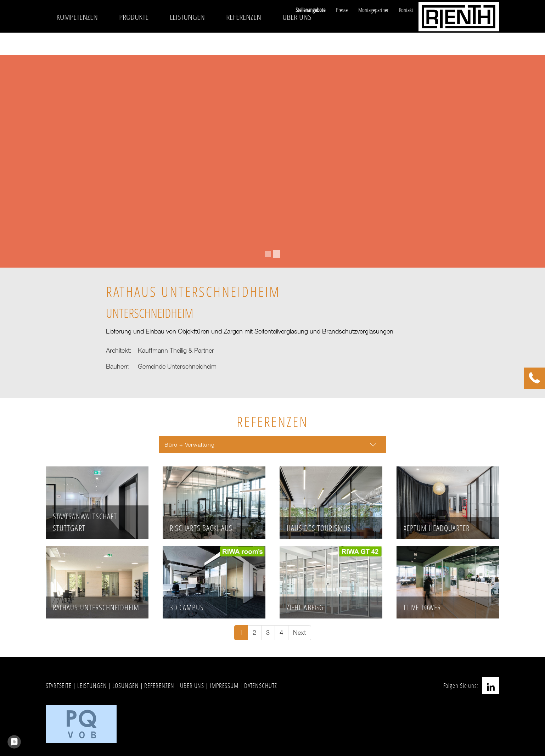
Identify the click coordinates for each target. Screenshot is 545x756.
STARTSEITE (59, 685)
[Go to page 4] (282, 633)
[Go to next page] (300, 633)
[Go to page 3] (268, 633)
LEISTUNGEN (92, 685)
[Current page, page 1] (241, 633)
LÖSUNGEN (125, 685)
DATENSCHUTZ (261, 685)
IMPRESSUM (224, 685)
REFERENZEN (159, 685)
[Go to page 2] (255, 633)
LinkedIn (491, 685)
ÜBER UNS (192, 685)
